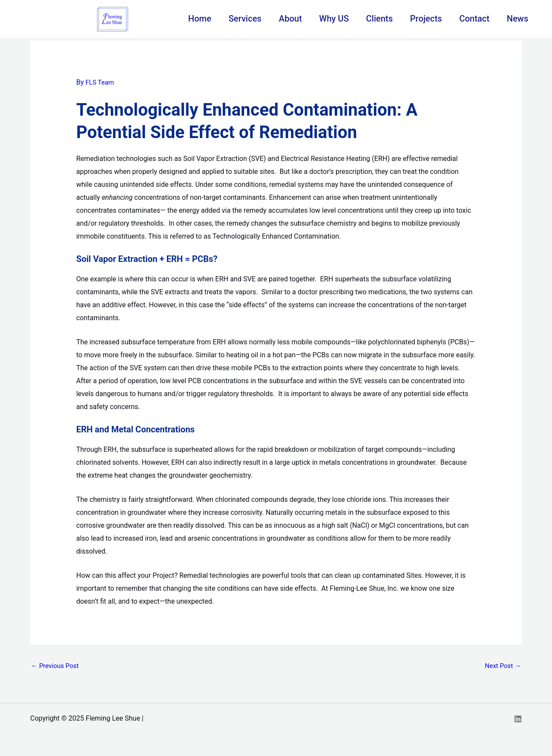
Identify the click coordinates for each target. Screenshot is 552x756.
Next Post (502, 666)
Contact (474, 19)
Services (245, 19)
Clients (379, 19)
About (290, 19)
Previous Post (56, 666)
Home (200, 19)
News (517, 19)
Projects (426, 19)
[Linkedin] (518, 720)
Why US (334, 19)
